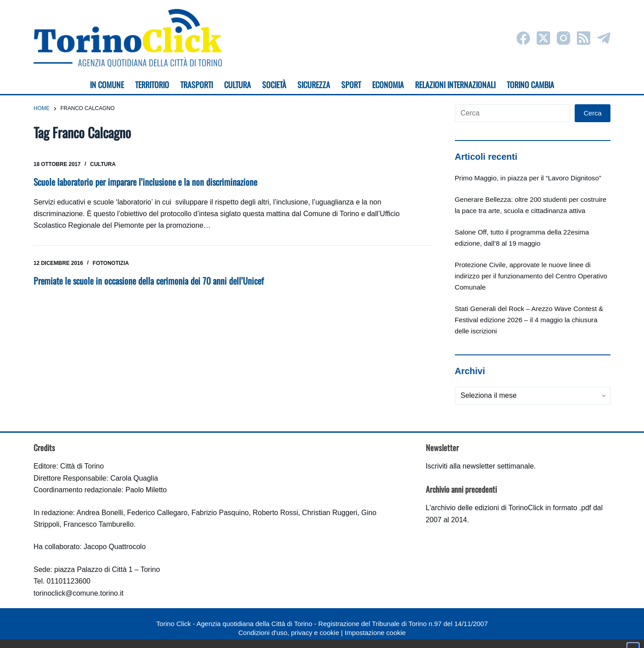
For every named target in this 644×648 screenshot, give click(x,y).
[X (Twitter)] (543, 38)
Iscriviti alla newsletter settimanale (480, 466)
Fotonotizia (111, 263)
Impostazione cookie (375, 633)
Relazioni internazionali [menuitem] (455, 85)
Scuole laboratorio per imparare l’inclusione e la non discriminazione (145, 182)
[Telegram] (604, 38)
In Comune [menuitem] (107, 85)
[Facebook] (523, 38)
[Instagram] (563, 38)
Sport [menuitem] (351, 85)
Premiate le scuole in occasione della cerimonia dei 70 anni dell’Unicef (149, 281)
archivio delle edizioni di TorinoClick (487, 508)
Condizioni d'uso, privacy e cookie (289, 633)
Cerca (593, 113)
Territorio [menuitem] (152, 85)
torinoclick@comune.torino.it (78, 593)
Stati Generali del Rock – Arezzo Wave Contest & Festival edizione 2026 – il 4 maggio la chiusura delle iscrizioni (529, 320)
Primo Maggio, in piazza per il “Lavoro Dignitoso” (528, 178)
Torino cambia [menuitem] (530, 85)
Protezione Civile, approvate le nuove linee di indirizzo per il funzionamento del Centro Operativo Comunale (531, 276)
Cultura (103, 164)
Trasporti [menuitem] (197, 85)
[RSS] (584, 38)
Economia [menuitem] (388, 85)
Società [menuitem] (274, 85)
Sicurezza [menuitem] (314, 85)
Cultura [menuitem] (237, 85)
